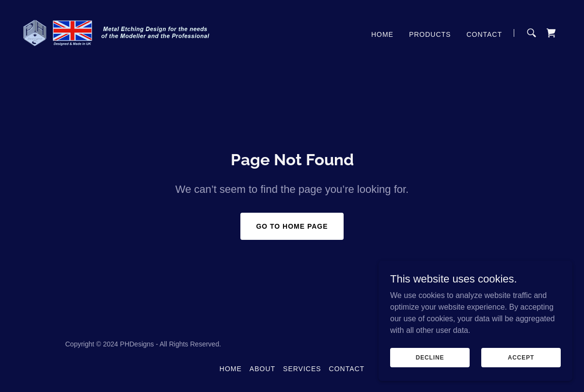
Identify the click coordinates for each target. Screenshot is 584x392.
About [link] (262, 369)
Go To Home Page (292, 226)
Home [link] (382, 34)
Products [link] (430, 34)
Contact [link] (484, 34)
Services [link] (302, 369)
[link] (117, 32)
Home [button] (231, 369)
